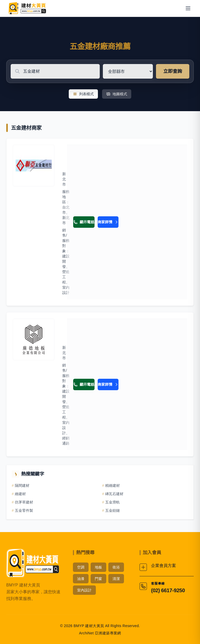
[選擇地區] (128, 71)
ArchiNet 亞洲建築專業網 (100, 633)
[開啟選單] (188, 8)
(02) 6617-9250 (168, 590)
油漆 (81, 579)
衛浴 (116, 567)
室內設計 (84, 590)
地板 (98, 567)
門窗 (98, 579)
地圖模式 (117, 94)
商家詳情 (108, 222)
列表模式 (83, 94)
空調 (81, 567)
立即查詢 (173, 71)
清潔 (116, 579)
